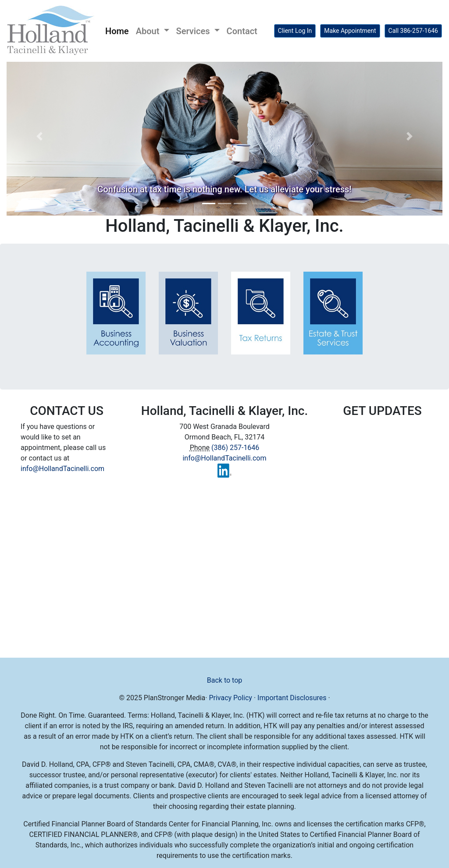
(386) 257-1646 (235, 448)
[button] (39, 136)
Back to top (224, 680)
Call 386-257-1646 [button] (413, 31)
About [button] (149, 31)
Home (119, 30)
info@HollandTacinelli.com (62, 469)
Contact (242, 31)
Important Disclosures (292, 698)
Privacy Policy (230, 698)
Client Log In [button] (295, 31)
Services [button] (194, 31)
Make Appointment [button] (350, 31)
